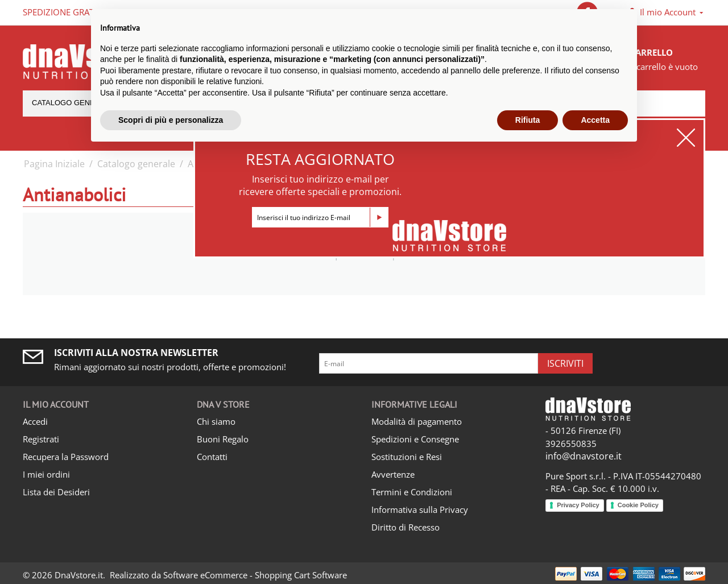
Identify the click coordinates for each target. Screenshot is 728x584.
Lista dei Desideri (56, 492)
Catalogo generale (73, 103)
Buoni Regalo (223, 439)
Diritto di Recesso (406, 527)
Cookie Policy (638, 505)
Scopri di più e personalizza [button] (171, 120)
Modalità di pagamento (417, 421)
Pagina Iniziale (54, 164)
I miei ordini (46, 474)
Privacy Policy (578, 505)
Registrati (41, 439)
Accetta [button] (595, 120)
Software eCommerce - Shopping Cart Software (255, 575)
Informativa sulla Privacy (420, 510)
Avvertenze (393, 474)
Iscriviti (565, 363)
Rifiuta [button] (528, 120)
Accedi (35, 421)
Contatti (212, 457)
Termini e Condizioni (412, 492)
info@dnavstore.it (584, 456)
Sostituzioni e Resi (407, 457)
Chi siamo (216, 421)
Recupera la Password (66, 457)
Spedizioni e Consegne (415, 439)
